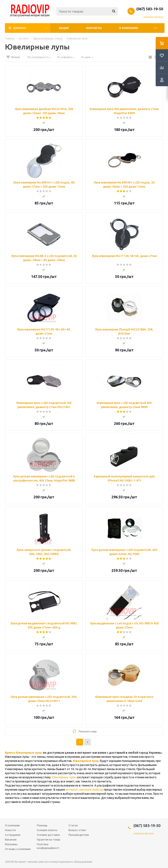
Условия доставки (48, 835)
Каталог (20, 28)
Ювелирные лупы (86, 761)
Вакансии (11, 839)
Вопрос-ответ (78, 830)
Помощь (42, 825)
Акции (64, 28)
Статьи (73, 825)
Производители (79, 835)
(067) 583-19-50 (150, 9)
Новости (10, 830)
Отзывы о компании (18, 849)
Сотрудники (13, 835)
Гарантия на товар (49, 839)
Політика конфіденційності (48, 846)
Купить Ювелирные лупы (24, 753)
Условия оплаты (47, 830)
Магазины (11, 844)
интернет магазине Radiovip (84, 790)
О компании (129, 28)
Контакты (94, 28)
